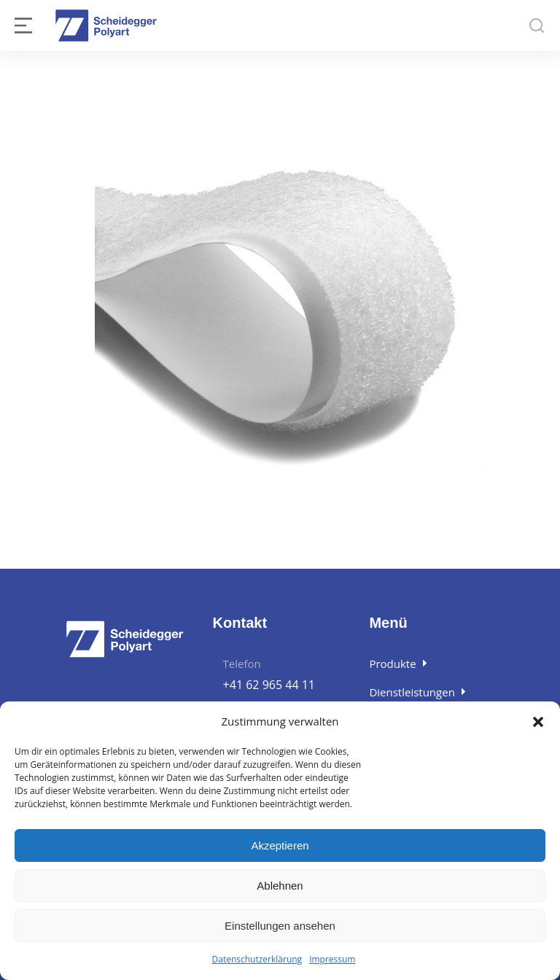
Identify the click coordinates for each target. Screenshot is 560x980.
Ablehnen (280, 886)
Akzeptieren (280, 845)
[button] (538, 722)
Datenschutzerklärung (257, 959)
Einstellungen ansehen (280, 926)
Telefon (242, 664)
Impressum (332, 959)
